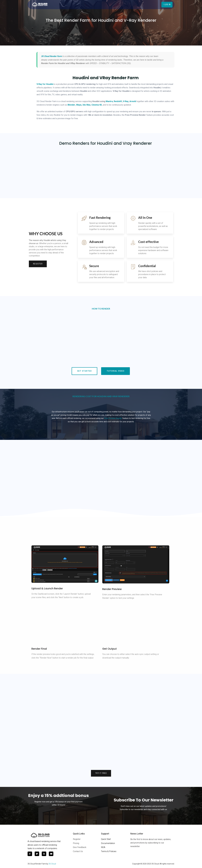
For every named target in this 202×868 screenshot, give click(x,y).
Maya (79, 105)
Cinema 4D (97, 105)
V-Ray (126, 101)
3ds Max (86, 105)
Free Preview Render (113, 419)
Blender (71, 105)
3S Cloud (52, 865)
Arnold (133, 101)
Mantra (109, 101)
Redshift (118, 101)
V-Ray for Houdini (45, 84)
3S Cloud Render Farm (51, 56)
